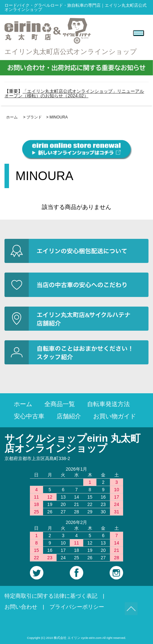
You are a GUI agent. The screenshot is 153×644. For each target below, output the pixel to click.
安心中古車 (29, 416)
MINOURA (59, 117)
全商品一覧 (60, 404)
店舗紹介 (69, 416)
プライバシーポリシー (77, 607)
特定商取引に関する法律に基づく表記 (51, 596)
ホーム (12, 117)
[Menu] (139, 33)
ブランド (34, 117)
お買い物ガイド (115, 416)
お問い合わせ (21, 607)
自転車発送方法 (108, 404)
